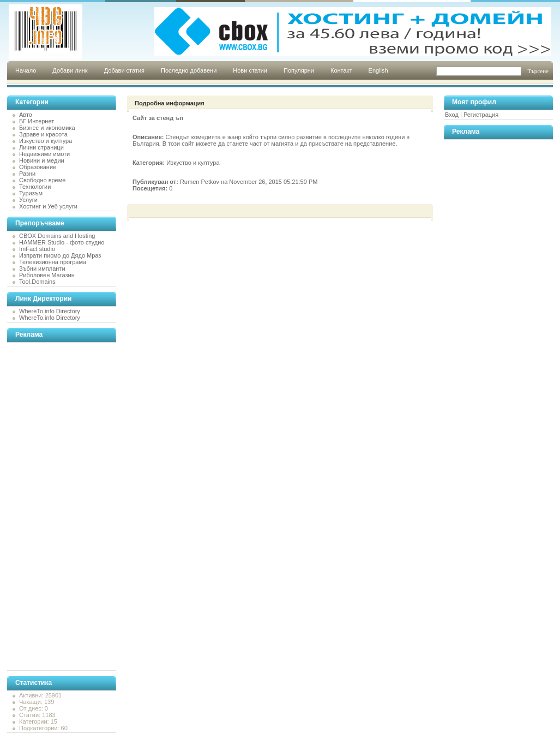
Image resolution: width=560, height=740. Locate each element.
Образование (38, 167)
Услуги (28, 200)
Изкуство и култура (46, 141)
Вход (452, 115)
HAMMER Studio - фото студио (62, 242)
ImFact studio (37, 249)
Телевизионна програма (53, 262)
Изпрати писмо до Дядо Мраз (60, 255)
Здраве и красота (43, 134)
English (378, 70)
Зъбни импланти (42, 268)
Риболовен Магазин (47, 275)
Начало (26, 70)
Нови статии (250, 70)
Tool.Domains (37, 282)
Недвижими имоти (44, 154)
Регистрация (481, 115)
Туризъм (31, 193)
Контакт (341, 70)
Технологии (35, 187)
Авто (26, 115)
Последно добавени (189, 70)
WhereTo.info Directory (50, 311)
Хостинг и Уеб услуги (48, 206)
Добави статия (124, 70)
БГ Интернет (37, 121)
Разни (27, 174)
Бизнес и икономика (47, 128)
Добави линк (70, 70)
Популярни (299, 70)
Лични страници (41, 147)
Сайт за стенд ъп (158, 118)
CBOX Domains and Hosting (57, 236)
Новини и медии (42, 160)
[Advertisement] (51, 506)
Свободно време (42, 180)
